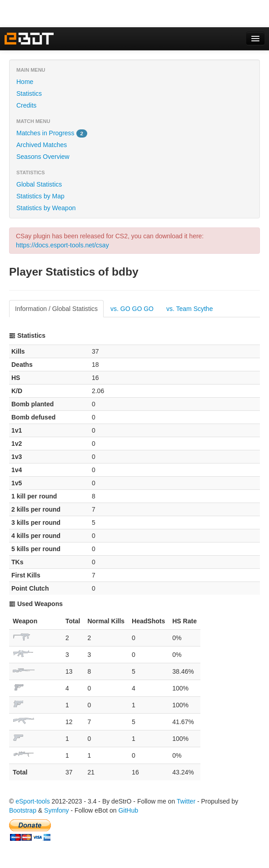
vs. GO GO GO (132, 309)
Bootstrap (23, 810)
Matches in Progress (52, 133)
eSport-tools (32, 801)
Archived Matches (42, 145)
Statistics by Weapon (46, 208)
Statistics (29, 94)
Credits (26, 105)
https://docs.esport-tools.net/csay (62, 245)
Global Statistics (39, 184)
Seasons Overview (43, 157)
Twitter (186, 801)
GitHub (128, 810)
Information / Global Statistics (56, 309)
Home (25, 82)
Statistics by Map (40, 196)
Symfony (56, 810)
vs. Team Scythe (189, 309)
